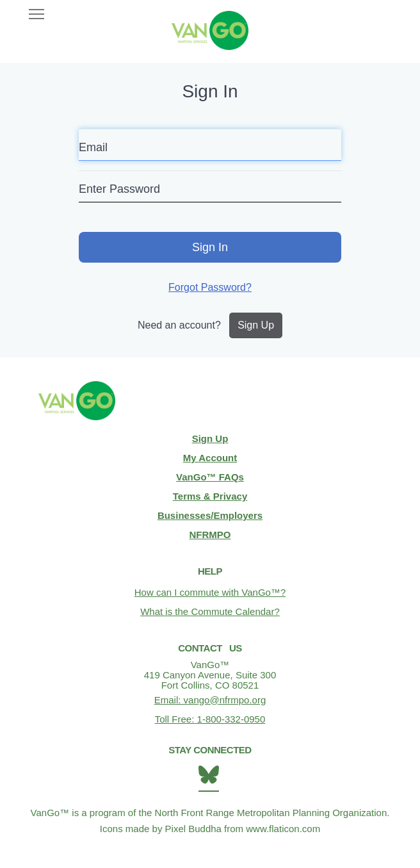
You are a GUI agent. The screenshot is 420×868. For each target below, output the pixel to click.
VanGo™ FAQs (210, 477)
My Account (210, 458)
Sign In (210, 247)
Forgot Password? (210, 287)
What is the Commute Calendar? (210, 611)
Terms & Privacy (210, 496)
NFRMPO (210, 535)
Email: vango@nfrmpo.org (210, 700)
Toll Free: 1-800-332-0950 (210, 719)
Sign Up (256, 325)
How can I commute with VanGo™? (210, 592)
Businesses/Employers (210, 515)
